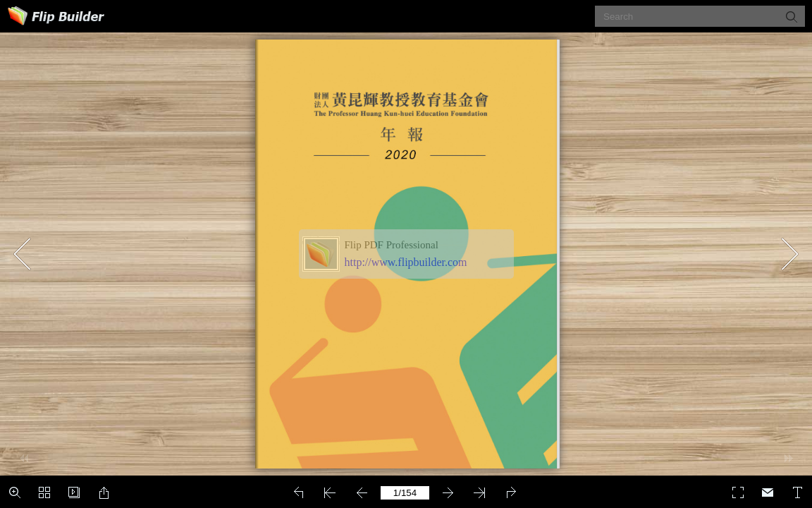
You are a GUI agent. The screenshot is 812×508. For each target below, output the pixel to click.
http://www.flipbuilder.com (406, 262)
